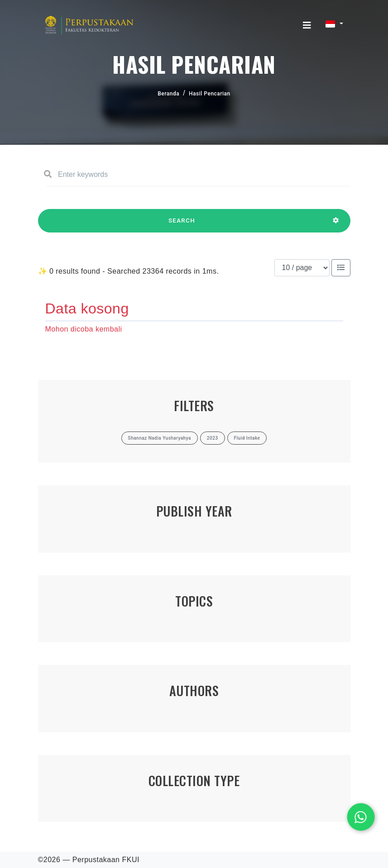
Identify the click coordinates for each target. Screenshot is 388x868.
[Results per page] (302, 268)
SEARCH (182, 225)
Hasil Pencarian (210, 94)
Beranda (168, 94)
